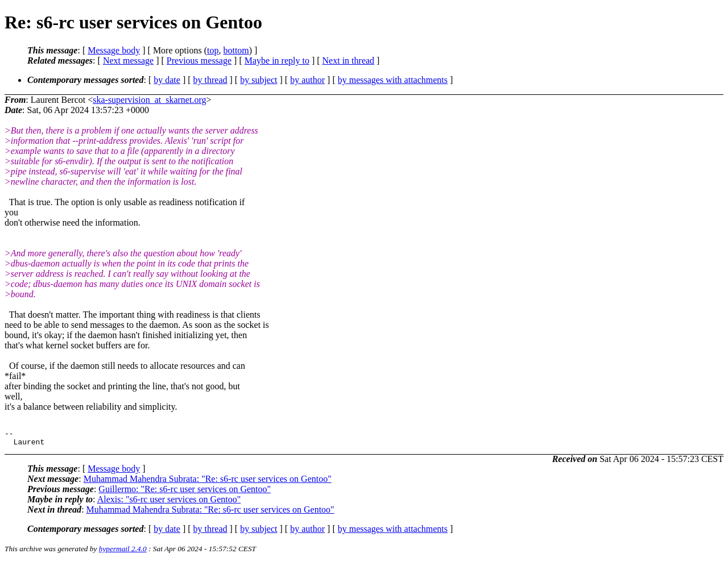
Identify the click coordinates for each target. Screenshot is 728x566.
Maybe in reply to (277, 61)
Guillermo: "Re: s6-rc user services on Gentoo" (185, 492)
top (213, 50)
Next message (128, 61)
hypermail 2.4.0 (123, 552)
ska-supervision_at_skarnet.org (149, 100)
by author (307, 80)
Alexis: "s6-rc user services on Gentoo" (169, 503)
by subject (258, 80)
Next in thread (349, 61)
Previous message (199, 61)
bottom (236, 50)
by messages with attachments (393, 80)
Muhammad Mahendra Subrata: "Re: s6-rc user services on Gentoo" (208, 482)
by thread (210, 80)
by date (167, 80)
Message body (114, 50)
